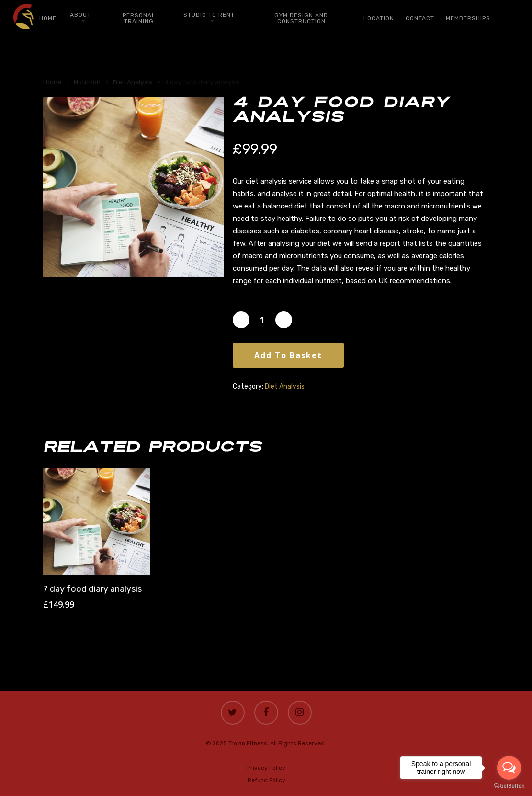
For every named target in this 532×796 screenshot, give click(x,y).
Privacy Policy (266, 768)
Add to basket (288, 355)
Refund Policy (266, 780)
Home (52, 82)
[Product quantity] (262, 320)
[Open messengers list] (509, 768)
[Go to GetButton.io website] (509, 786)
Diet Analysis (133, 82)
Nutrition (87, 82)
